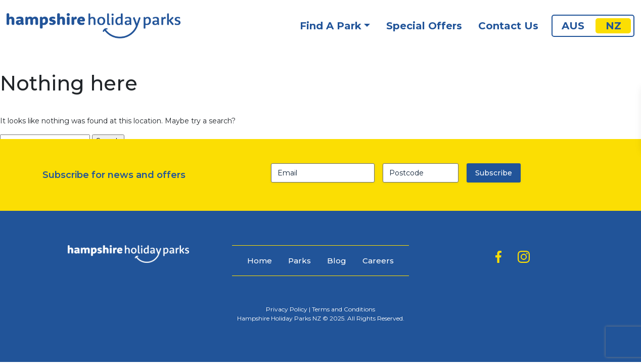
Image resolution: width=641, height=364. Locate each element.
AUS (573, 26)
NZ (613, 26)
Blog (337, 261)
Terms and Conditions (344, 309)
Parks (300, 261)
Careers (378, 261)
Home (260, 261)
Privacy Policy (287, 309)
